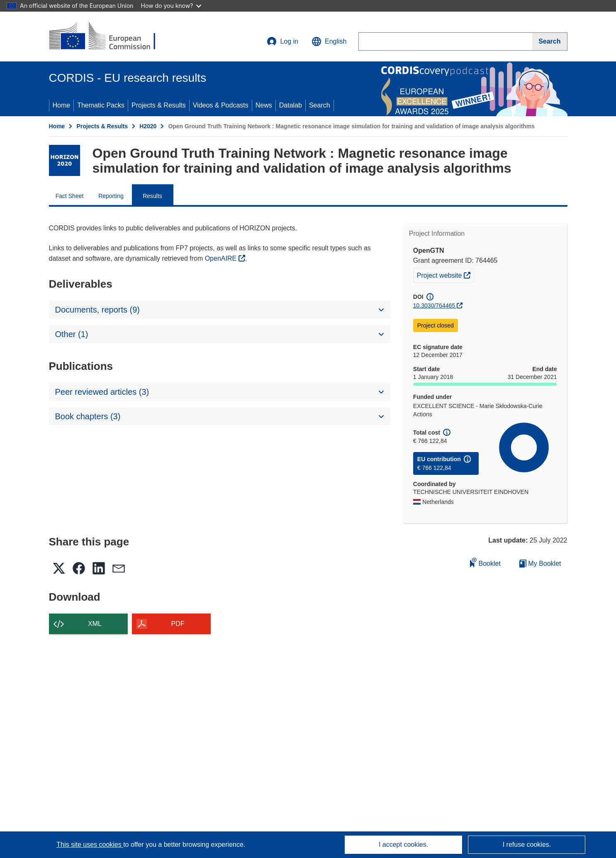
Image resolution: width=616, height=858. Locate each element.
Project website (445, 274)
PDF (178, 624)
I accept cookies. (403, 845)
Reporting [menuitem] (111, 196)
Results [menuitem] (152, 196)
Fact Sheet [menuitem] (70, 196)
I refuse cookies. (527, 845)
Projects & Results (159, 105)
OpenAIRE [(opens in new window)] (222, 258)
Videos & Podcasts (221, 105)
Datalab (291, 105)
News (264, 105)
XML (95, 624)
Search (320, 105)
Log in (282, 42)
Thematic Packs (101, 105)
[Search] (550, 42)
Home (62, 105)
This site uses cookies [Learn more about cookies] (90, 845)
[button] (329, 42)
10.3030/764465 (434, 306)
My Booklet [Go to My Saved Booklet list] (540, 563)
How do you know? (171, 6)
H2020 (148, 126)
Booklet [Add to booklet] (485, 562)
